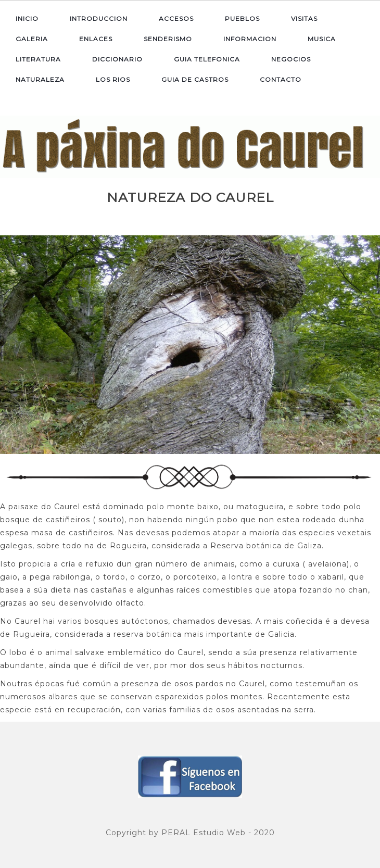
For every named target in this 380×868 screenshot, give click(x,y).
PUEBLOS (242, 18)
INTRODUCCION (99, 18)
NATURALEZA (40, 79)
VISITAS (304, 18)
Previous (10, 342)
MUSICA (322, 39)
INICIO (27, 18)
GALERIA (32, 39)
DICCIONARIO (117, 59)
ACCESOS (176, 18)
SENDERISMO (168, 39)
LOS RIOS (113, 79)
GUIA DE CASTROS (195, 79)
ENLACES (96, 39)
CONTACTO (281, 79)
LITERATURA (38, 59)
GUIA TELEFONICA (207, 59)
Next (370, 342)
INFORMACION (250, 39)
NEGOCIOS (291, 59)
